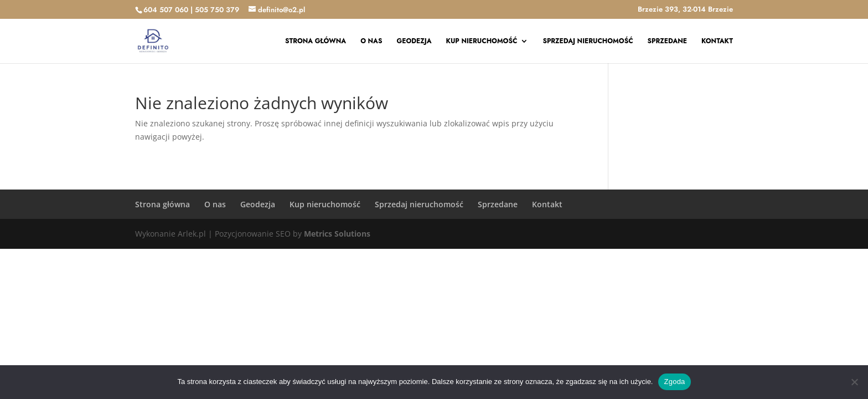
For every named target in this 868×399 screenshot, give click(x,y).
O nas (371, 42)
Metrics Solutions (337, 234)
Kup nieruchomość (482, 42)
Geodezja (414, 42)
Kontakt (717, 42)
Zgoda (674, 382)
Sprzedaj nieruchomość (588, 42)
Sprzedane (667, 42)
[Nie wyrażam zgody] (854, 382)
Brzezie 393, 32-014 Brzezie (685, 10)
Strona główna (316, 42)
